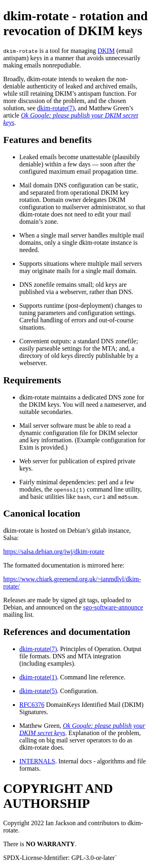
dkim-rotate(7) (56, 108)
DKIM (106, 51)
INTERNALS (37, 761)
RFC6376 (32, 705)
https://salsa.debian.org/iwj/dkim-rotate (54, 552)
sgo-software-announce (113, 607)
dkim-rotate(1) (38, 677)
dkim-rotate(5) (38, 691)
